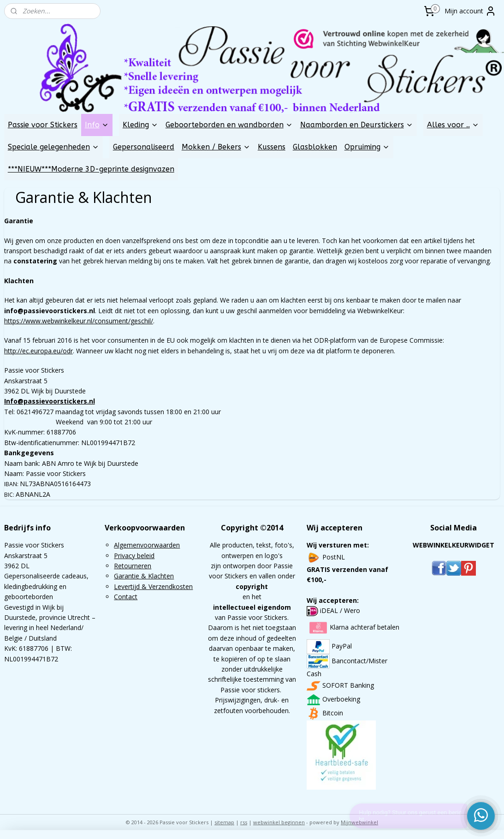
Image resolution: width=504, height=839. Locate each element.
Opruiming (367, 147)
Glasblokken (315, 147)
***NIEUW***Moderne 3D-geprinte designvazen (91, 169)
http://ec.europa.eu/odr (39, 350)
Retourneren (133, 566)
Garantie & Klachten (144, 576)
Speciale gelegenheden (53, 147)
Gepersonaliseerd (144, 147)
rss (244, 822)
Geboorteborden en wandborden (229, 125)
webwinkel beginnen (279, 822)
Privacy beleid (134, 556)
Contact (126, 597)
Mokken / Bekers (216, 147)
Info (97, 125)
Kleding (140, 125)
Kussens (272, 147)
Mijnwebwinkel (359, 822)
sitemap (224, 822)
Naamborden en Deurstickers (357, 125)
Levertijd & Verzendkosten (153, 586)
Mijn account (470, 11)
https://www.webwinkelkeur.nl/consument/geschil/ (79, 321)
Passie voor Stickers (43, 125)
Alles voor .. (453, 125)
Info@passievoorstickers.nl (50, 401)
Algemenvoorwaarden (147, 545)
